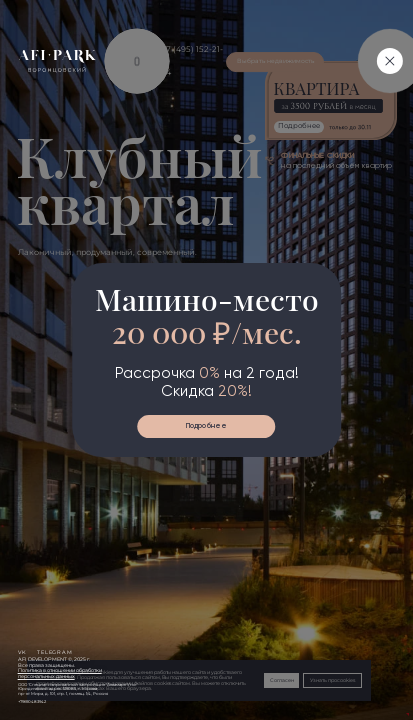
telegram (55, 652)
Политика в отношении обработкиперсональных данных (60, 673)
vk (22, 652)
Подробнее (206, 425)
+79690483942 (32, 702)
